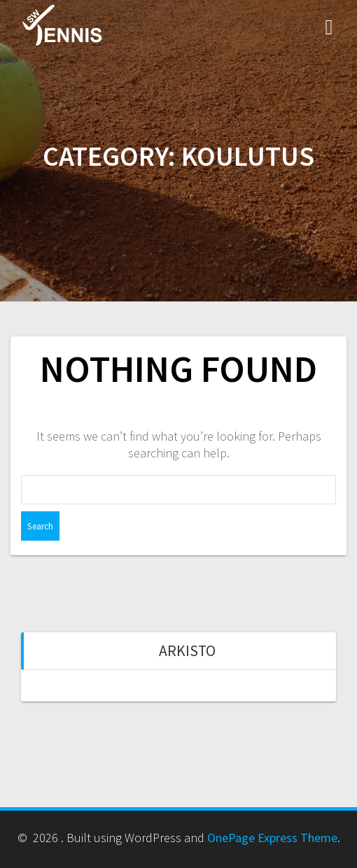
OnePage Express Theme (272, 838)
